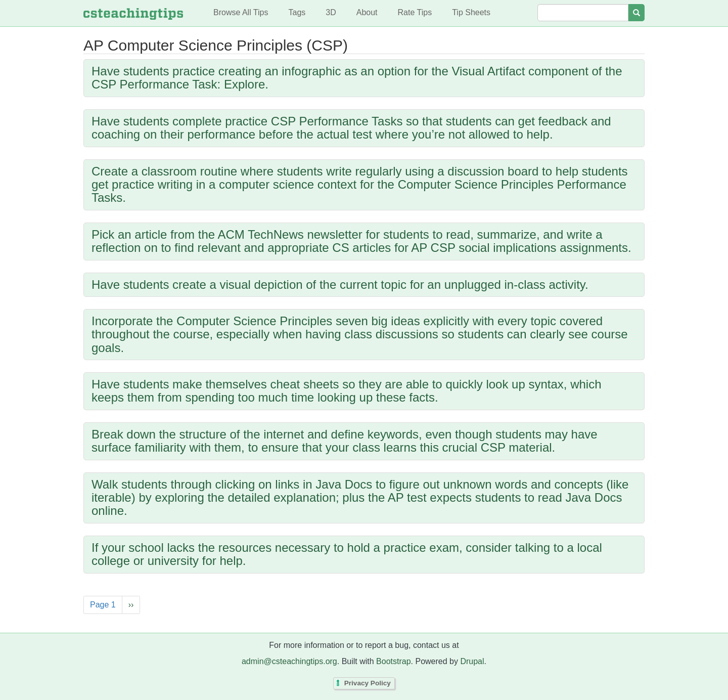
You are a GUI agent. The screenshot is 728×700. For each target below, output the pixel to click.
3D (331, 12)
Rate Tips (415, 12)
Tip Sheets (471, 12)
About (367, 12)
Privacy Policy (368, 683)
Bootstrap (393, 661)
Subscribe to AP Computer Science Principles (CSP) (86, 630)
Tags (297, 12)
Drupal (472, 661)
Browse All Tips (241, 12)
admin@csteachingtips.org (289, 661)
